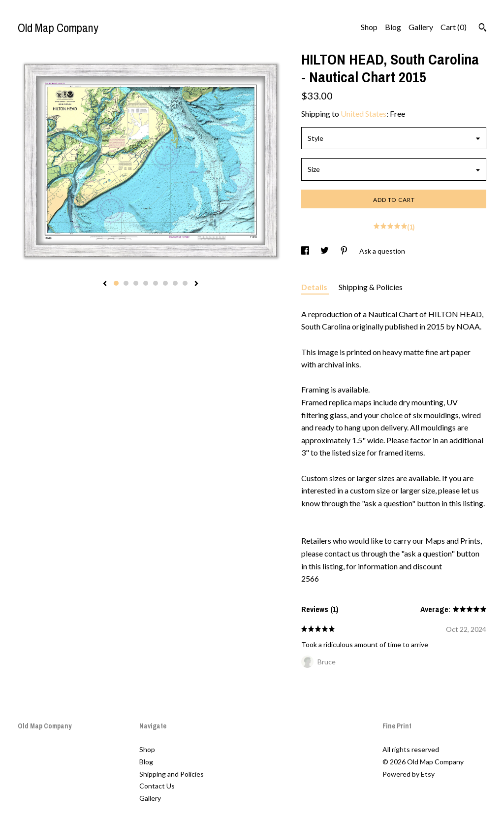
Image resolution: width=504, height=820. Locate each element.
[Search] (483, 29)
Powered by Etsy (409, 774)
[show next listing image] (196, 284)
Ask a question (382, 251)
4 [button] (146, 283)
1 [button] (116, 283)
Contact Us (157, 786)
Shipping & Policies (371, 287)
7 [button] (175, 283)
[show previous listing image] (105, 284)
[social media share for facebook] (306, 251)
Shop (369, 27)
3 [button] (136, 283)
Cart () (454, 27)
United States (363, 114)
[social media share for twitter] (325, 251)
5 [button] (156, 283)
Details (315, 287)
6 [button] (165, 283)
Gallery (421, 27)
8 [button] (185, 283)
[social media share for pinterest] (345, 251)
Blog (393, 27)
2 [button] (126, 283)
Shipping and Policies (172, 774)
